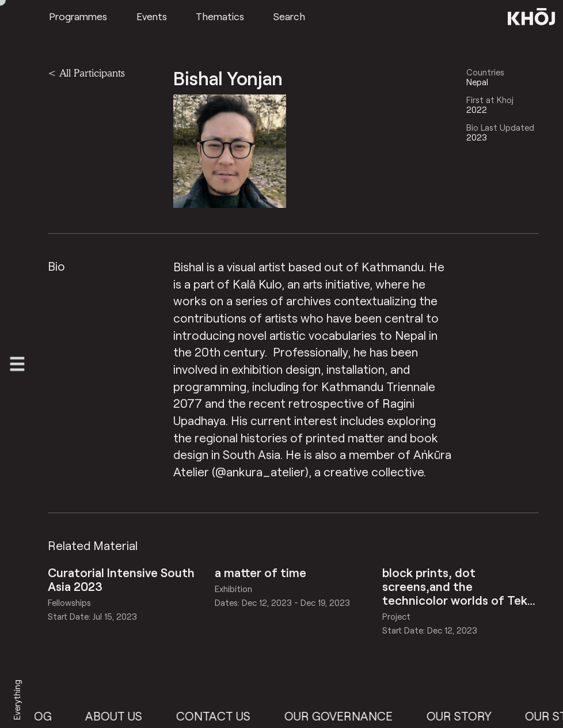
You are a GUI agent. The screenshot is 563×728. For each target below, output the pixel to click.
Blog (43, 716)
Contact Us (220, 716)
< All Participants (86, 73)
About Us (121, 716)
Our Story (466, 716)
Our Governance (345, 716)
